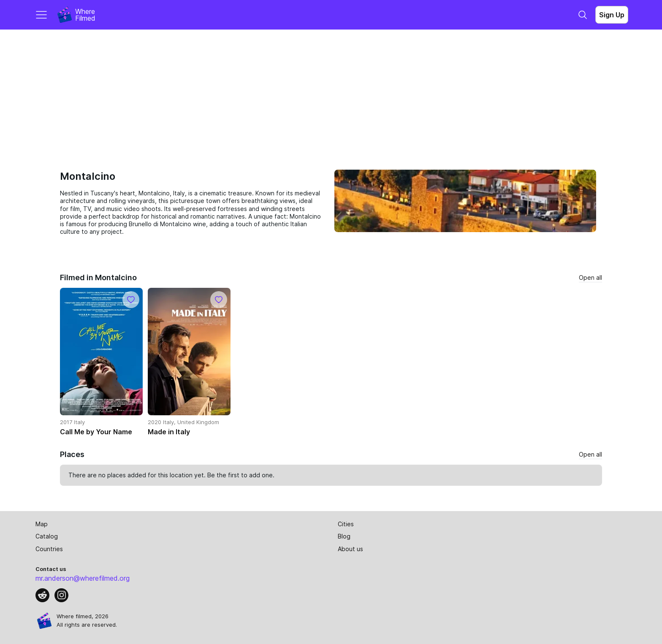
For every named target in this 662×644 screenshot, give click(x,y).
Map (42, 524)
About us (350, 549)
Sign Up (612, 15)
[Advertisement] (331, 93)
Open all (590, 277)
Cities (346, 524)
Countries (49, 549)
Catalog (47, 536)
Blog (344, 536)
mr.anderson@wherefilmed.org (83, 578)
